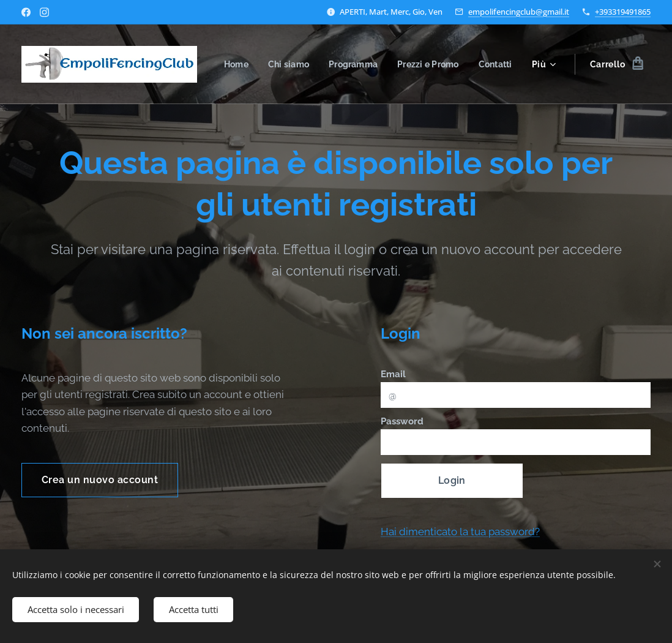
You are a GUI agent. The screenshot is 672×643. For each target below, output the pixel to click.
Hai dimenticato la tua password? (460, 532)
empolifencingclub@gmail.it (519, 12)
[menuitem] (283, 64)
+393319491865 (623, 12)
